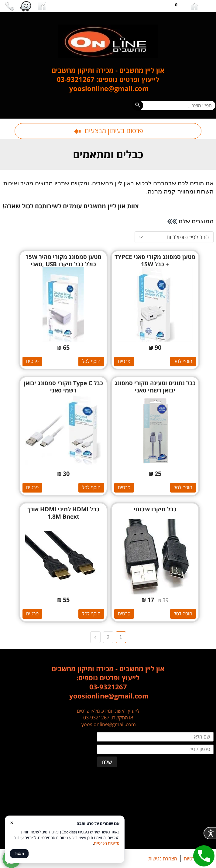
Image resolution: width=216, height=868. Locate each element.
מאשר (19, 854)
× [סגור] (12, 822)
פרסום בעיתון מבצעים (108, 131)
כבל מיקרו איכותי (155, 509)
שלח (107, 762)
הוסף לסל (183, 361)
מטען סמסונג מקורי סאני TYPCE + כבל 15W (155, 261)
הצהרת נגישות (163, 859)
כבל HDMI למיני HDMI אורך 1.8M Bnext (63, 513)
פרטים (124, 361)
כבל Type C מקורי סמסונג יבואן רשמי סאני (63, 387)
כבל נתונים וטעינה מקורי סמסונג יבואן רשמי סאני (155, 387)
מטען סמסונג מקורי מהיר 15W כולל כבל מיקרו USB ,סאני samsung (63, 264)
